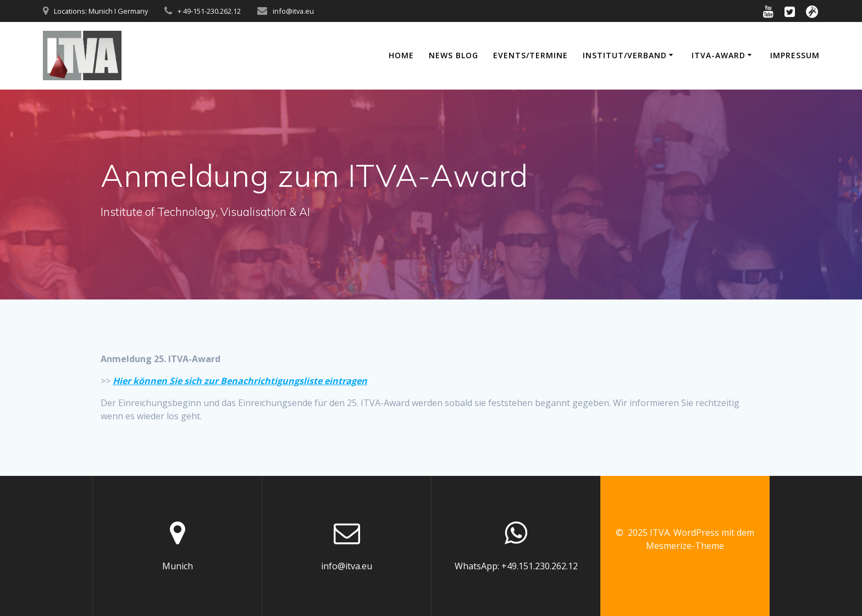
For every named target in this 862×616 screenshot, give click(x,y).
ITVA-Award (719, 55)
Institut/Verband (625, 55)
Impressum (795, 55)
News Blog (454, 55)
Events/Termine (531, 55)
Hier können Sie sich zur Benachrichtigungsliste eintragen (240, 381)
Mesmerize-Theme (685, 546)
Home (401, 55)
